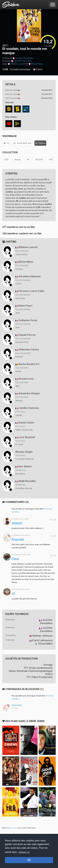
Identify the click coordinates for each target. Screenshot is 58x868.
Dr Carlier (19, 445)
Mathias (19, 401)
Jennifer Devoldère (24, 58)
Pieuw (15, 559)
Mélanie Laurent (18, 64)
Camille (19, 415)
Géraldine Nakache (30, 276)
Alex (17, 386)
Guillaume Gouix (28, 320)
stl (13, 593)
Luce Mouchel (27, 437)
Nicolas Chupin (24, 452)
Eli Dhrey (19, 269)
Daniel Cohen (26, 423)
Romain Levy (26, 379)
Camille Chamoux (29, 408)
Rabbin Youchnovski (24, 430)
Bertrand (19, 357)
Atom (18, 313)
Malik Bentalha (27, 481)
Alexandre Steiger (29, 393)
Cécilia (18, 284)
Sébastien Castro (29, 350)
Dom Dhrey (20, 298)
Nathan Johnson (43, 636)
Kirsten (18, 371)
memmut (17, 523)
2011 (5, 45)
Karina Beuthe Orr (29, 364)
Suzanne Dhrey (22, 342)
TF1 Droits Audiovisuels (38, 668)
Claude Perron (27, 335)
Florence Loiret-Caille (31, 291)
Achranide (13, 828)
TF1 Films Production (39, 677)
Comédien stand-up (24, 488)
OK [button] (29, 860)
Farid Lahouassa (43, 640)
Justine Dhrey (21, 255)
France (38, 70)
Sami (18, 328)
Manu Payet (25, 306)
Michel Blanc (37, 64)
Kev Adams (25, 466)
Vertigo (48, 665)
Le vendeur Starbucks (25, 459)
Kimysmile (18, 539)
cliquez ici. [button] (24, 852)
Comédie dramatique (20, 69)
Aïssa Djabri (45, 643)
